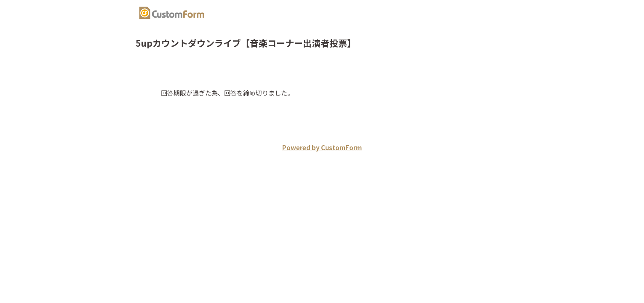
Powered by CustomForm (322, 148)
